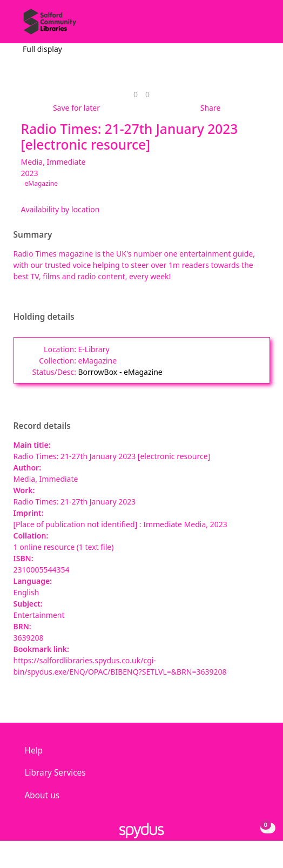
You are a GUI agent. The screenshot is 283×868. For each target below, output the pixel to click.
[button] (245, 26)
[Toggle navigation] (258, 26)
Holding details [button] (44, 317)
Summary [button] (33, 235)
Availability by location (60, 209)
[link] (136, 94)
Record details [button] (42, 426)
